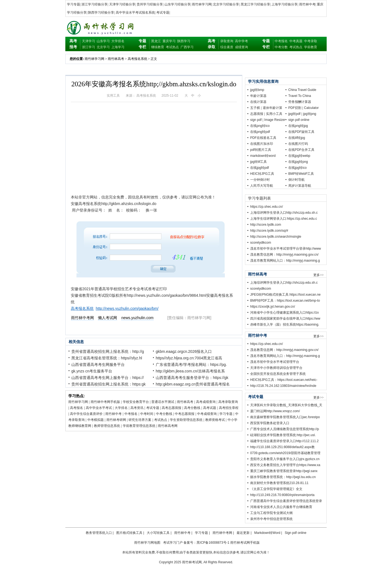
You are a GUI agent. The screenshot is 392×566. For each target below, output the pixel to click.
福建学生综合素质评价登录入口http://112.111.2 (284, 441)
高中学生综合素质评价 (86, 414)
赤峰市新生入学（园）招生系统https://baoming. (285, 325)
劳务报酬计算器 (300, 102)
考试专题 (163, 13)
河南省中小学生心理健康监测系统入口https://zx (284, 313)
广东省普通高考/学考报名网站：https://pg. (191, 365)
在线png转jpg (298, 126)
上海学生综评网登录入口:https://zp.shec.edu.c (284, 219)
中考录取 (311, 41)
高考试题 (210, 408)
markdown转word (263, 156)
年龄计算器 (258, 96)
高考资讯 (137, 408)
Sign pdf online (295, 533)
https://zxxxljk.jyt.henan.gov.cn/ (273, 307)
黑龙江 (156, 41)
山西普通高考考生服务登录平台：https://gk (192, 378)
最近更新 (243, 533)
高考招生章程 (229, 408)
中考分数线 (164, 414)
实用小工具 (274, 114)
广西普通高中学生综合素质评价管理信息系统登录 (286, 501)
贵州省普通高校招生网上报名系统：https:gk (108, 384)
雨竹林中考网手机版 (105, 402)
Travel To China (300, 96)
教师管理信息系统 (107, 426)
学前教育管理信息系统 (139, 426)
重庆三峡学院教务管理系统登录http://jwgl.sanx (284, 471)
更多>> (318, 275)
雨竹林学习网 (202, 4)
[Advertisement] (154, 152)
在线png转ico (260, 126)
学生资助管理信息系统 (186, 420)
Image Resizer (275, 120)
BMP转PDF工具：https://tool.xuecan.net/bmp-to (285, 301)
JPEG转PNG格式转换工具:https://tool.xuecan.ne (285, 295)
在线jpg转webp (299, 156)
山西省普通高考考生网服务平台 (98, 365)
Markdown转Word (267, 533)
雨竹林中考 (307, 4)
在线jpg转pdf (260, 168)
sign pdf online (299, 120)
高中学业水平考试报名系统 (135, 13)
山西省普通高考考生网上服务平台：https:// (108, 378)
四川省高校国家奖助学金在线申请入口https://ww (285, 319)
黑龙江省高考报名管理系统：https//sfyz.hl (107, 358)
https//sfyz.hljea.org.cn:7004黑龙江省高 (189, 358)
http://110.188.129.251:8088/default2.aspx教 (282, 447)
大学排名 (118, 41)
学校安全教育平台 (136, 402)
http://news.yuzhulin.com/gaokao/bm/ (127, 308)
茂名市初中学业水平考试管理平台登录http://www (286, 249)
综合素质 (227, 47)
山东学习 (103, 41)
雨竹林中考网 (222, 533)
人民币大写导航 (262, 186)
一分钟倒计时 (260, 180)
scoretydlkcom (261, 243)
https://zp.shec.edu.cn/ (267, 207)
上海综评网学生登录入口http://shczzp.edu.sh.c (284, 213)
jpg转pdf (294, 114)
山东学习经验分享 (177, 4)
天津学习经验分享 (122, 4)
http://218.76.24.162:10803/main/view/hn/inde (283, 386)
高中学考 (241, 41)
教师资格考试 (215, 420)
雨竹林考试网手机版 (245, 543)
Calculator (311, 108)
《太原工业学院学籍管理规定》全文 (276, 489)
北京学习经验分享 (226, 4)
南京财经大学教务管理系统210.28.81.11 (279, 483)
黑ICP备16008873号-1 (213, 543)
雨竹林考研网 (116, 420)
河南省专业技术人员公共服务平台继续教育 (281, 507)
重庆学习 (169, 41)
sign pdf (256, 120)
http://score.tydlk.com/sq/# (269, 231)
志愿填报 (257, 114)
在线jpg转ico (297, 168)
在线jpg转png (298, 162)
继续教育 (158, 47)
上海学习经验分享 (284, 4)
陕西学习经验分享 (101, 13)
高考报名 (76, 408)
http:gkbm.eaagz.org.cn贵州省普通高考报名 (193, 384)
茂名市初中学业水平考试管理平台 (275, 362)
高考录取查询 (228, 402)
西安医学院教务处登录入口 (270, 423)
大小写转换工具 (158, 533)
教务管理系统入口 (99, 533)
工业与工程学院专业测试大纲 (271, 513)
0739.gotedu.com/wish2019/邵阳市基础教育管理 (285, 453)
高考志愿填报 (171, 408)
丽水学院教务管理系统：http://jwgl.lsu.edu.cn (283, 477)
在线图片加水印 (262, 144)
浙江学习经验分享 (94, 4)
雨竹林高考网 (168, 426)
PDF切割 (295, 108)
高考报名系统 (137, 59)
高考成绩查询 (206, 402)
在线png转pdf (260, 132)
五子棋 (255, 108)
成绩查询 (241, 47)
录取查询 (227, 41)
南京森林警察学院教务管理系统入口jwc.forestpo (285, 417)
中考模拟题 (96, 420)
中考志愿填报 (185, 414)
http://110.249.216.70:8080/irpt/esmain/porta (282, 495)
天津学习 (88, 41)
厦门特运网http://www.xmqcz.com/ (275, 411)
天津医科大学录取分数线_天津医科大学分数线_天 (286, 405)
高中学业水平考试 (99, 408)
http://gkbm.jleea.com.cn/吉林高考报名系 (190, 371)
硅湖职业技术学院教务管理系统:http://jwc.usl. (283, 435)
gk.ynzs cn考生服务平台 (92, 371)
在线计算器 (258, 102)
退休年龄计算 (272, 108)
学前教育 (311, 47)
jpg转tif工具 (258, 162)
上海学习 (118, 47)
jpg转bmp (257, 90)
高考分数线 (192, 408)
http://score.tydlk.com (266, 225)
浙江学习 (88, 47)
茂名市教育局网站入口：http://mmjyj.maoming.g (285, 261)
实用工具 (113, 96)
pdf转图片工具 (261, 150)
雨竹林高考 (116, 59)
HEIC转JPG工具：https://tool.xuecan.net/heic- (284, 380)
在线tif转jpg (297, 138)
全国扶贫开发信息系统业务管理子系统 (278, 374)
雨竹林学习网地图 (147, 543)
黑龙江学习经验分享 (255, 4)
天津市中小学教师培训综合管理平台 (276, 368)
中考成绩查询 (207, 414)
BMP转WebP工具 (301, 174)
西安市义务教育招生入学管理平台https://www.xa (285, 465)
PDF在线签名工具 (263, 138)
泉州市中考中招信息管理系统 (271, 519)
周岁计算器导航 (300, 186)
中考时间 (147, 414)
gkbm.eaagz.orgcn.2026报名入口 (184, 351)
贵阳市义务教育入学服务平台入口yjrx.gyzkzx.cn (285, 459)
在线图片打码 (298, 144)
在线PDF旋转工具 (301, 132)
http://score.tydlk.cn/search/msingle (276, 237)
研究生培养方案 (140, 420)
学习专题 (73, 4)
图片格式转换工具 (129, 533)
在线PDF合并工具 (301, 150)
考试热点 (172, 47)
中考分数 (281, 47)
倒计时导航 (296, 180)
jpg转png (310, 114)
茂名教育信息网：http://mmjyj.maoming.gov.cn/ (284, 255)
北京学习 (103, 47)
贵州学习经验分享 (150, 4)
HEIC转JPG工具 (262, 174)
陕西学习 (184, 41)
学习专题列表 (259, 198)
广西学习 (187, 47)
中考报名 (281, 41)
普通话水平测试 (163, 402)
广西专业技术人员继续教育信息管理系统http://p (285, 429)
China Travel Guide (302, 90)
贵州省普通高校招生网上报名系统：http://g (108, 351)
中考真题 (296, 41)
